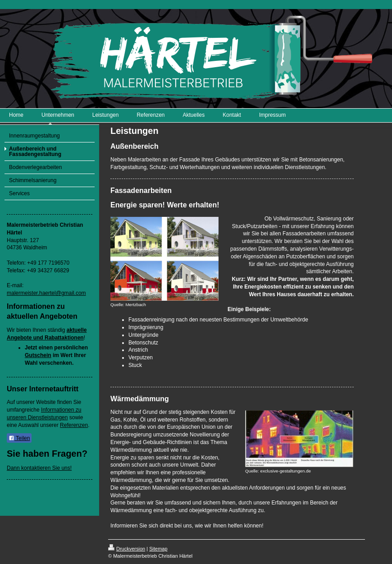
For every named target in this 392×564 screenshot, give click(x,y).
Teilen (19, 438)
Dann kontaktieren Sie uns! (39, 468)
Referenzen (74, 425)
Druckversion (127, 549)
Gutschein (38, 355)
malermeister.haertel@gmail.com (46, 293)
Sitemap (158, 549)
